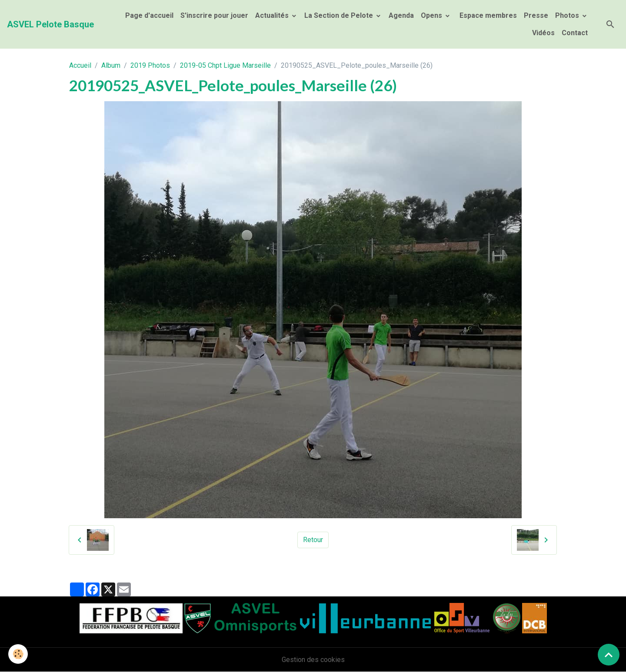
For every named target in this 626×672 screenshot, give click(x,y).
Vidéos (543, 33)
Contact (575, 33)
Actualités (273, 15)
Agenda (401, 15)
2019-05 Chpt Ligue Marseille (225, 65)
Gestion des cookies (313, 660)
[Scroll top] (609, 655)
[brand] (50, 24)
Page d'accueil (149, 15)
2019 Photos (150, 65)
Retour (313, 540)
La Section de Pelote (340, 15)
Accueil (80, 65)
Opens (432, 15)
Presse (536, 15)
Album (111, 65)
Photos (568, 15)
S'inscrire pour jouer (214, 15)
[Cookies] (18, 654)
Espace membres (487, 15)
